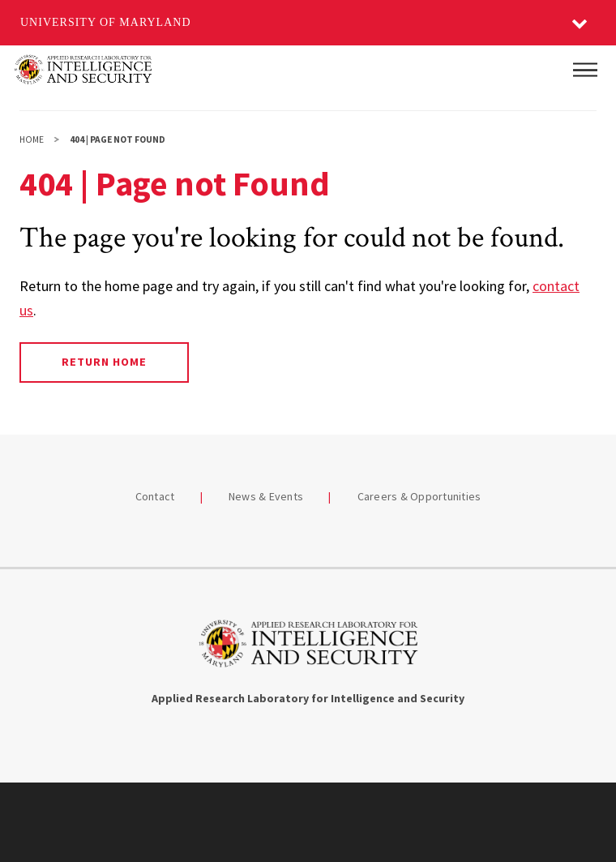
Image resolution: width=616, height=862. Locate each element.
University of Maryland (106, 22)
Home (32, 139)
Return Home (104, 362)
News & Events (266, 496)
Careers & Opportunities (419, 496)
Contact (155, 496)
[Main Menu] (585, 70)
